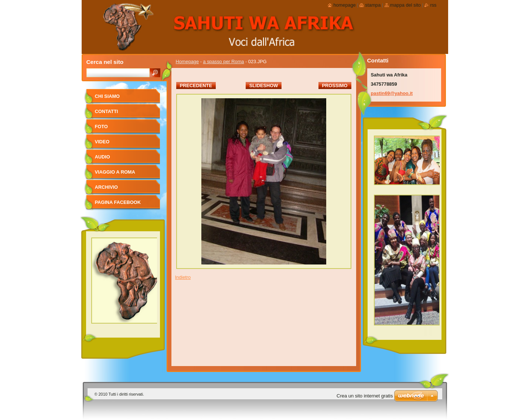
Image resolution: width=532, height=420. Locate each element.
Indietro (183, 277)
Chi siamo (108, 96)
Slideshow (264, 86)
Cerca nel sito (105, 62)
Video (102, 142)
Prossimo (335, 86)
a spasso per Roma (224, 62)
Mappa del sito (405, 5)
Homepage (187, 62)
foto (101, 127)
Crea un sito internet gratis (365, 396)
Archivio (107, 187)
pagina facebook (118, 202)
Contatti (107, 111)
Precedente (196, 86)
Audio (103, 157)
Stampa (373, 5)
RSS (433, 5)
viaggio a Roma (115, 172)
